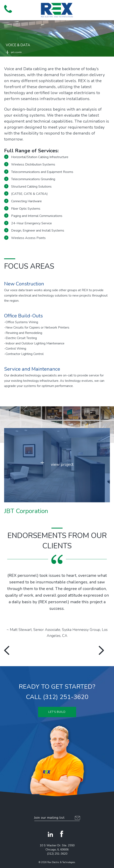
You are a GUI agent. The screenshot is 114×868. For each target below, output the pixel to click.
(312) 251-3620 (57, 854)
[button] (106, 8)
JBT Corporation (26, 511)
